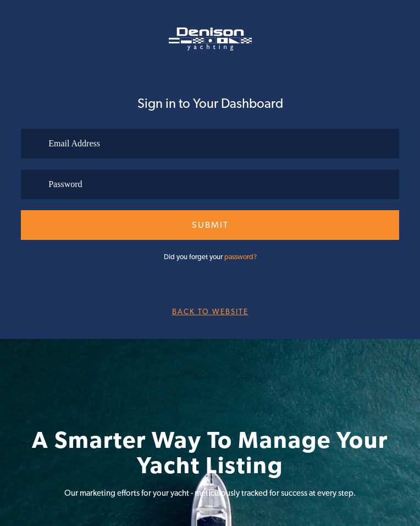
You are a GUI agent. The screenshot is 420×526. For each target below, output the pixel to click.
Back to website (210, 311)
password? (241, 257)
